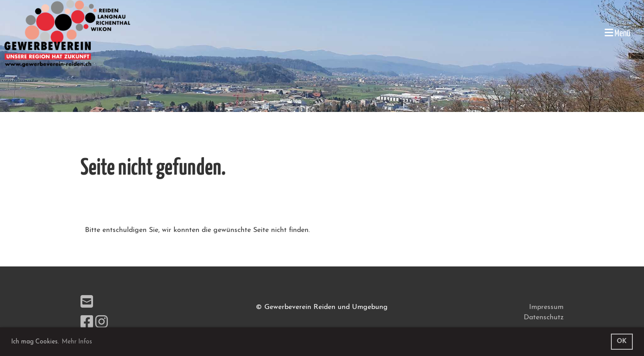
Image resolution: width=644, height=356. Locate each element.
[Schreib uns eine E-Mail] (87, 303)
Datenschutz (544, 317)
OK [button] (622, 341)
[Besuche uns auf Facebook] (87, 323)
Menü (618, 33)
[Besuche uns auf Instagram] (102, 323)
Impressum (546, 307)
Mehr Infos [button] (77, 342)
